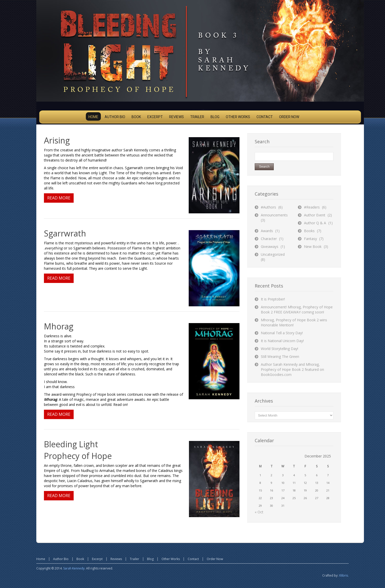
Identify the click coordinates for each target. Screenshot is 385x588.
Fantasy (310, 239)
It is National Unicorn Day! (282, 341)
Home (41, 559)
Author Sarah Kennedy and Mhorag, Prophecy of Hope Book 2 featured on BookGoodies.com (292, 369)
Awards (267, 231)
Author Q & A (315, 223)
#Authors (268, 207)
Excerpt (97, 559)
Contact (193, 559)
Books (309, 231)
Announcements (274, 215)
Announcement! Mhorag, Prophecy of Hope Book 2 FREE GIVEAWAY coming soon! (297, 309)
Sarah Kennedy (74, 568)
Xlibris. (344, 575)
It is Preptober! (273, 299)
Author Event (315, 215)
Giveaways (270, 247)
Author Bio (61, 559)
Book (80, 559)
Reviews (116, 559)
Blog (150, 559)
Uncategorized (273, 254)
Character (269, 239)
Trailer (134, 559)
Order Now (215, 559)
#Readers (312, 207)
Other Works (171, 559)
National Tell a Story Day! (282, 333)
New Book (313, 247)
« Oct (259, 512)
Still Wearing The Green (280, 356)
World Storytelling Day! (279, 349)
